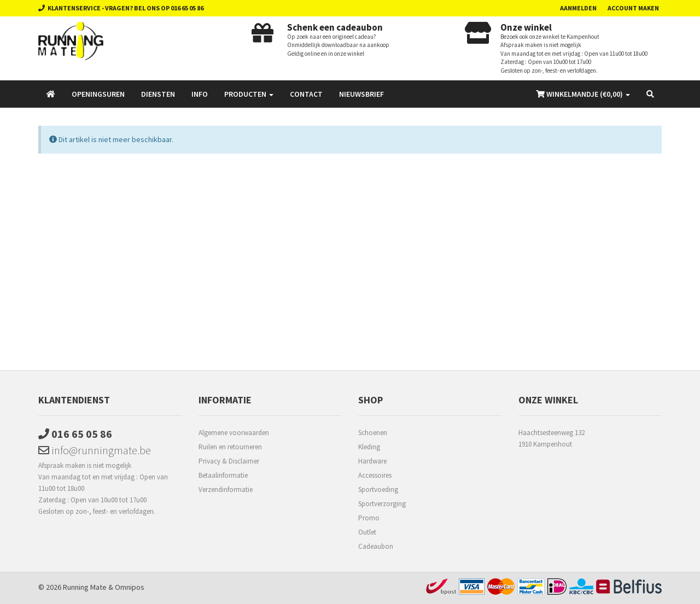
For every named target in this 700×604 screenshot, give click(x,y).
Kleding (369, 447)
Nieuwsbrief (361, 94)
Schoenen (373, 433)
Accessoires (375, 475)
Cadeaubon (376, 546)
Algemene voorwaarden (234, 433)
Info (200, 94)
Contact (306, 94)
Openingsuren (98, 94)
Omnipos (130, 587)
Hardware (372, 461)
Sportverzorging (382, 504)
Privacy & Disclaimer (229, 461)
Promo (369, 518)
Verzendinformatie (226, 489)
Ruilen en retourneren (230, 447)
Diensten (158, 94)
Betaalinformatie (223, 475)
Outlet (367, 532)
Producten (249, 94)
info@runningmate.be (95, 450)
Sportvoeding (378, 489)
